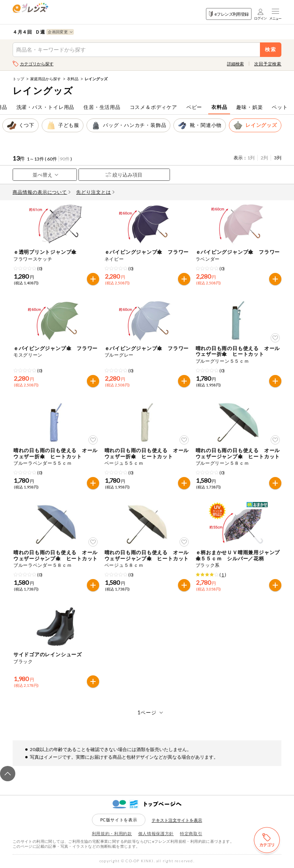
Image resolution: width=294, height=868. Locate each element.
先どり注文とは (95, 192)
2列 (264, 158)
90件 (65, 159)
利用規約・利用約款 (112, 833)
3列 (278, 158)
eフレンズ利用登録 (229, 14)
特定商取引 (191, 833)
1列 (251, 158)
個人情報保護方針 (156, 833)
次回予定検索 (268, 64)
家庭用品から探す (46, 79)
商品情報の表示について (42, 192)
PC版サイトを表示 (119, 820)
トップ (18, 79)
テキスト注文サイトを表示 (177, 820)
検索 (271, 49)
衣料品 (73, 79)
